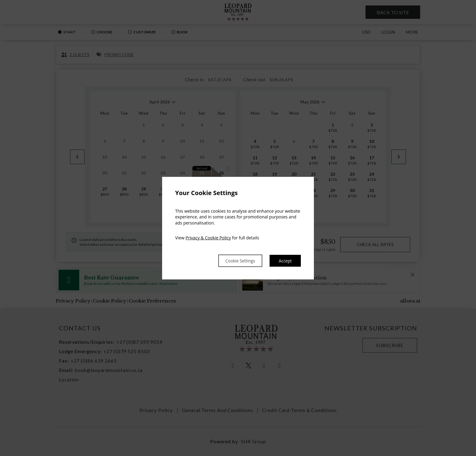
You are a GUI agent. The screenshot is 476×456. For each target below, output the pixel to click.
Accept (284, 261)
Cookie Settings (234, 261)
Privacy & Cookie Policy (208, 237)
